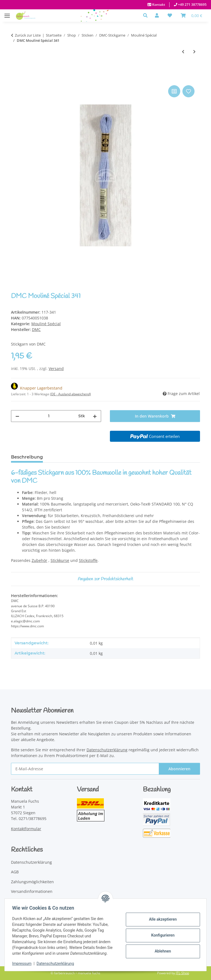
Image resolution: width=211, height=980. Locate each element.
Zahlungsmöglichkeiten (32, 882)
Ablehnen (161, 951)
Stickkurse (60, 560)
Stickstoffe (88, 560)
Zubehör (39, 560)
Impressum (23, 964)
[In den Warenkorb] (15, 78)
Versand (56, 368)
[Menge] (49, 416)
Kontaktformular (26, 829)
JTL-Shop (182, 973)
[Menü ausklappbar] (7, 13)
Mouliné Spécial (46, 324)
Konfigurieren (161, 935)
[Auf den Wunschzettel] (188, 91)
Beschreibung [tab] (27, 457)
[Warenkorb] (191, 15)
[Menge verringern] (17, 416)
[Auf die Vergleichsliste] (174, 91)
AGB (15, 872)
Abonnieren (179, 769)
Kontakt (158, 5)
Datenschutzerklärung (57, 964)
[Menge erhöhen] (95, 416)
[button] (147, 15)
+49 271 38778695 (192, 5)
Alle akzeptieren (161, 919)
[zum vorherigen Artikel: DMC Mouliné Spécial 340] (183, 52)
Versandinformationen (32, 891)
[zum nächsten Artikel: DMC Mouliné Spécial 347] (194, 52)
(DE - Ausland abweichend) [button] (70, 394)
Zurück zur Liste (28, 35)
